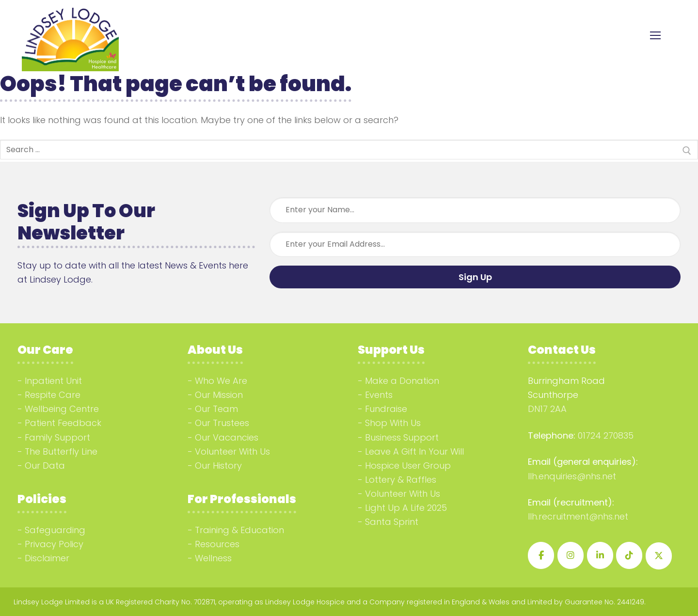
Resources (217, 544)
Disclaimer (47, 558)
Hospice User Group (408, 466)
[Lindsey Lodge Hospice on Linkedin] (600, 555)
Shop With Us (393, 423)
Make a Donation (402, 381)
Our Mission (219, 395)
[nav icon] (655, 36)
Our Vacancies (227, 437)
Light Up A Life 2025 (406, 508)
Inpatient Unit (53, 381)
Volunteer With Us (232, 451)
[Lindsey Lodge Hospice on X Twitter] (659, 556)
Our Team (216, 409)
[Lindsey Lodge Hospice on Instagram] (571, 555)
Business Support (402, 437)
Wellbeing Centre (62, 409)
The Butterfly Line (61, 451)
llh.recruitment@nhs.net (578, 516)
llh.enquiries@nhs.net (572, 476)
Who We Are (221, 381)
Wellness (213, 558)
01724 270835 (606, 435)
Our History (218, 466)
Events (379, 395)
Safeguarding (55, 530)
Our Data (45, 466)
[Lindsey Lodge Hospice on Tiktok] (629, 555)
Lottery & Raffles (401, 480)
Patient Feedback (63, 423)
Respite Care (53, 395)
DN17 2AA (547, 409)
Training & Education (239, 530)
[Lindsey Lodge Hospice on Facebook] (541, 555)
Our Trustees (222, 423)
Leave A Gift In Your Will (414, 451)
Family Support (57, 437)
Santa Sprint (392, 522)
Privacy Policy (54, 544)
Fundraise (386, 409)
